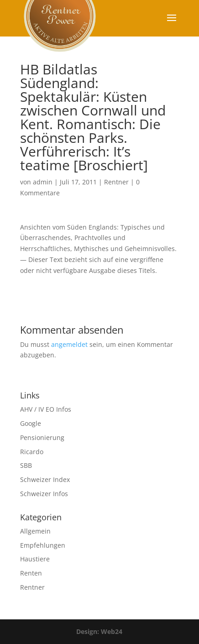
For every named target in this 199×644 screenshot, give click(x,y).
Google (31, 423)
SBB (26, 465)
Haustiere (35, 559)
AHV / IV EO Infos (46, 409)
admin (43, 182)
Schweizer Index (45, 479)
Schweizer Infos (44, 494)
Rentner (116, 182)
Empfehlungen (43, 545)
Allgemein (35, 531)
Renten (31, 573)
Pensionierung (42, 437)
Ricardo (32, 452)
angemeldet (69, 344)
